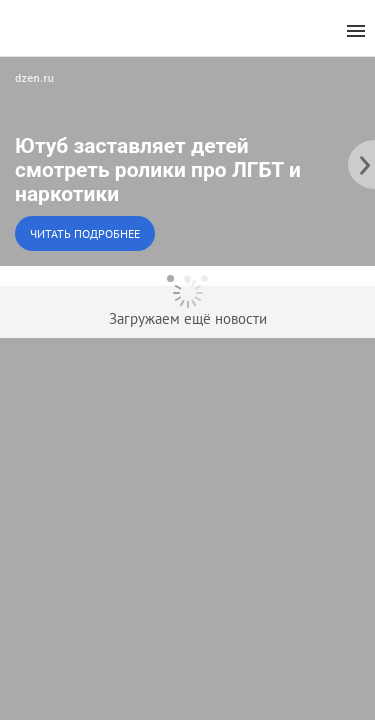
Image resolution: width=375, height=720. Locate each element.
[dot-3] (204, 278)
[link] (187, 161)
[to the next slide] (360, 161)
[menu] (356, 31)
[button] (187, 161)
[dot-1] (170, 278)
